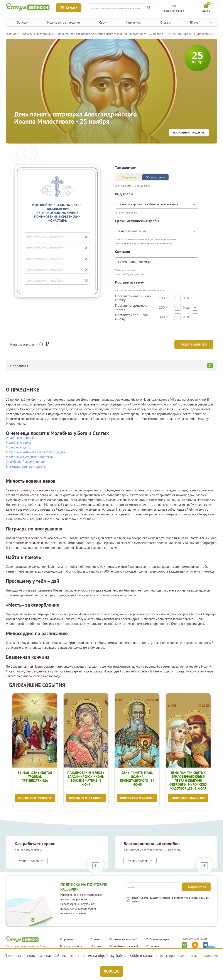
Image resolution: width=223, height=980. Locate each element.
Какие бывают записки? (124, 947)
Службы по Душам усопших (26, 462)
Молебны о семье (19, 442)
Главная (11, 34)
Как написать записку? (123, 940)
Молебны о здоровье (21, 438)
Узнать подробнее (31, 861)
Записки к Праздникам (37, 34)
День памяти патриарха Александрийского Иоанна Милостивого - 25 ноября (111, 34)
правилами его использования (193, 956)
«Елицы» (96, 947)
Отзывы (165, 22)
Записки (23, 22)
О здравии (129, 177)
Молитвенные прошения (64, 22)
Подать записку (193, 344)
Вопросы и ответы (71, 947)
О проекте (66, 940)
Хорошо (112, 971)
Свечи (103, 22)
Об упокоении (155, 177)
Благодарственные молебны (26, 466)
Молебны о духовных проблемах (30, 457)
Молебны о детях (18, 447)
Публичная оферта (158, 940)
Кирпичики (134, 22)
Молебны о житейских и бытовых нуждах (36, 452)
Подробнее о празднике (189, 133)
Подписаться (196, 887)
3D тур (194, 22)
